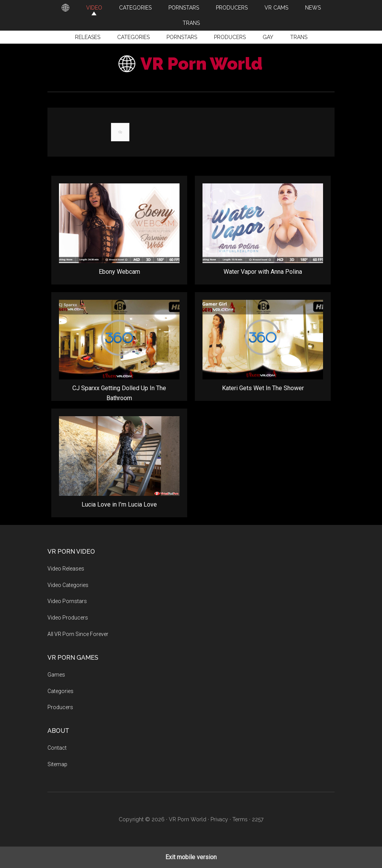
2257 (258, 819)
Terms (240, 819)
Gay (268, 37)
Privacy (219, 819)
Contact (57, 748)
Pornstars (182, 37)
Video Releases (66, 569)
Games (56, 675)
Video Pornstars (67, 601)
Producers (230, 37)
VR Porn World (202, 64)
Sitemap (57, 764)
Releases (88, 37)
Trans (299, 37)
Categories (133, 37)
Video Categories (68, 585)
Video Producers (68, 618)
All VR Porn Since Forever (78, 634)
